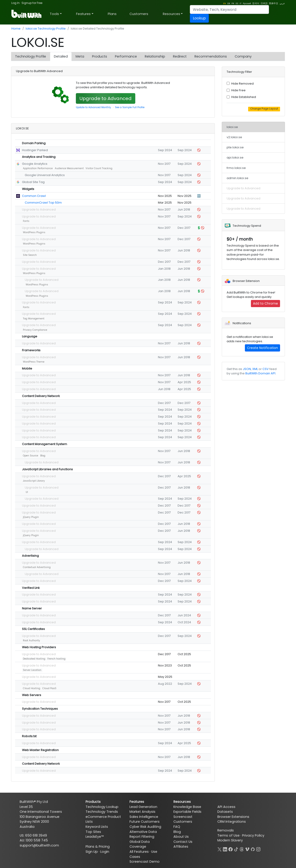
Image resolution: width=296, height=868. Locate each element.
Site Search (30, 255)
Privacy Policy (253, 835)
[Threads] (242, 849)
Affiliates (181, 847)
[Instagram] (258, 849)
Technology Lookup (102, 807)
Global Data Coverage (140, 844)
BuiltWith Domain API (260, 373)
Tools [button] (54, 14)
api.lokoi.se (235, 157)
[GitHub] (253, 849)
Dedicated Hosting (34, 659)
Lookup (199, 18)
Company (243, 56)
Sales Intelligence (144, 817)
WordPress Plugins (34, 232)
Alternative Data (143, 832)
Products (100, 56)
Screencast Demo (145, 862)
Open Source (31, 456)
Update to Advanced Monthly (93, 107)
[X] (219, 849)
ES (237, 3)
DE (229, 3)
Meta (80, 56)
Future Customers (145, 822)
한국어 (256, 3)
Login (105, 852)
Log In (15, 3)
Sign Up (92, 852)
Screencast (183, 817)
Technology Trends (102, 812)
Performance (126, 56)
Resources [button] (171, 14)
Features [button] (83, 14)
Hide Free (238, 90)
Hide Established (244, 97)
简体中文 (274, 3)
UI (27, 492)
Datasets (225, 812)
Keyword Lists (97, 827)
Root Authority (31, 640)
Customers (139, 14)
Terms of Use (228, 835)
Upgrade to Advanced (106, 98)
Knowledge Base (187, 807)
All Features (139, 852)
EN (225, 3)
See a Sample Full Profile (130, 107)
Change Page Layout (264, 109)
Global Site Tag (33, 182)
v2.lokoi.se (234, 137)
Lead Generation (143, 807)
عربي (282, 3)
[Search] (229, 9)
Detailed (61, 56)
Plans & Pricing (98, 847)
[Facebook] (231, 849)
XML (255, 369)
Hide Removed (242, 84)
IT (240, 3)
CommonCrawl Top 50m (43, 203)
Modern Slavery (230, 840)
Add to (265, 303)
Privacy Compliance (35, 330)
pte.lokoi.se (235, 147)
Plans (112, 14)
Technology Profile (31, 56)
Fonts (26, 221)
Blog (43, 456)
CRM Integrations (232, 822)
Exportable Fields (187, 812)
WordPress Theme (34, 362)
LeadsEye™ (95, 837)
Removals (226, 830)
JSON (247, 369)
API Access (226, 807)
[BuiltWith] (27, 14)
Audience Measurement (69, 168)
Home (16, 29)
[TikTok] (236, 849)
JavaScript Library (34, 481)
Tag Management (34, 319)
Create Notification (262, 348)
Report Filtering (142, 837)
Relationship (155, 56)
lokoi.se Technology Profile (46, 29)
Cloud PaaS (49, 688)
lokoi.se (232, 127)
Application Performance (38, 168)
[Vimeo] (247, 849)
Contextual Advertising (37, 567)
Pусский (247, 3)
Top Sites (93, 832)
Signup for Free (32, 3)
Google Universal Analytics (45, 175)
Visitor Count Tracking (99, 168)
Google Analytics (35, 164)
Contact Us (183, 842)
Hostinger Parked (35, 150)
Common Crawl (34, 196)
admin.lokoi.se (237, 178)
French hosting (56, 659)
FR (233, 3)
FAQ (177, 827)
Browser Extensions (233, 817)
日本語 (264, 3)
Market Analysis (142, 812)
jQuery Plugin (31, 517)
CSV (266, 369)
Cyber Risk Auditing (145, 827)
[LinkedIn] (225, 849)
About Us (181, 837)
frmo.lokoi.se (236, 168)
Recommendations (211, 56)
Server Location (32, 670)
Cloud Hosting (32, 688)
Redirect (180, 56)
